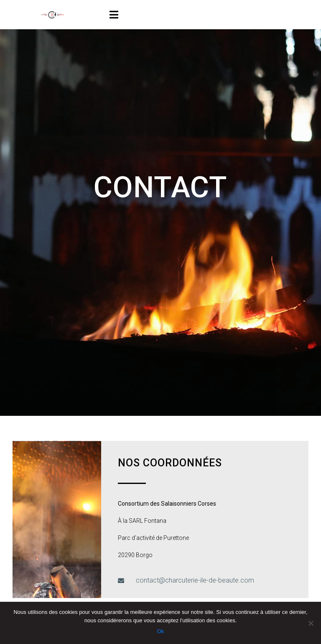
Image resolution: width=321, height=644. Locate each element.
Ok (161, 631)
